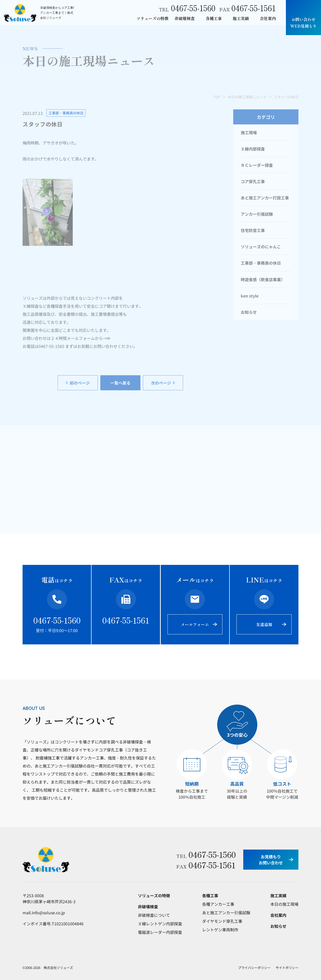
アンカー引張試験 (257, 214)
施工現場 (249, 132)
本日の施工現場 (284, 904)
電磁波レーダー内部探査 (160, 932)
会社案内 (268, 18)
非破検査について (154, 915)
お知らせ (249, 312)
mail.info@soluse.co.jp (44, 913)
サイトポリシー (287, 968)
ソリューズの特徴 (152, 18)
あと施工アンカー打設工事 (265, 198)
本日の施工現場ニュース (247, 97)
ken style (250, 296)
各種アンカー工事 (218, 904)
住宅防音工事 (253, 230)
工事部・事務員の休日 (261, 263)
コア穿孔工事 (253, 181)
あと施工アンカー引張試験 (226, 913)
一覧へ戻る (120, 383)
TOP (217, 97)
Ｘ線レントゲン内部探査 (160, 924)
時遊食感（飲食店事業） (263, 279)
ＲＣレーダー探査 (257, 165)
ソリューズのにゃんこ (261, 247)
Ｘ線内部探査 (253, 149)
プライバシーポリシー (254, 968)
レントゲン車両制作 (220, 930)
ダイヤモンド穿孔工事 (222, 921)
